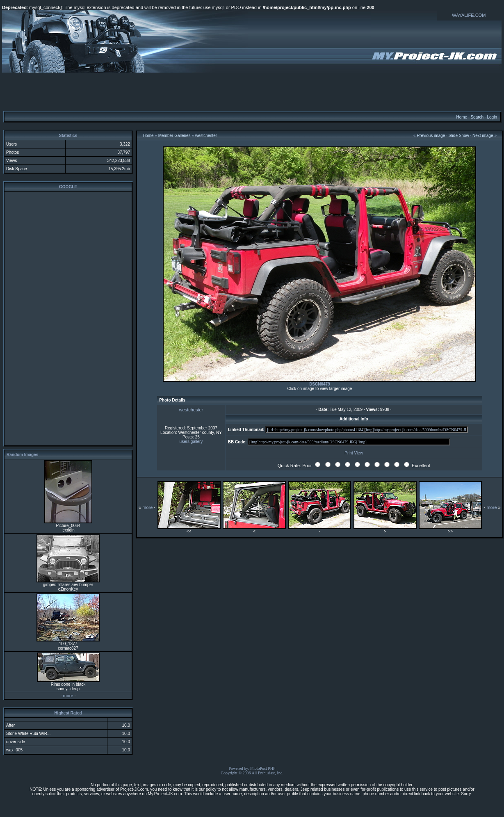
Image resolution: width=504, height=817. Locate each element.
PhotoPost (259, 768)
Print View (354, 453)
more (68, 696)
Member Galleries (174, 136)
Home (462, 117)
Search (477, 117)
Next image (483, 136)
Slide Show (459, 136)
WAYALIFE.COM (469, 15)
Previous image (431, 136)
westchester (206, 136)
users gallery (191, 442)
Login (492, 117)
